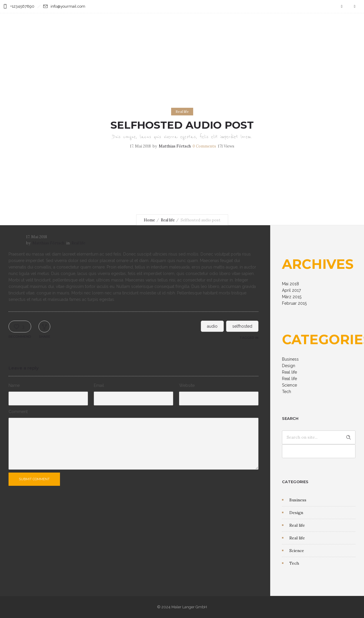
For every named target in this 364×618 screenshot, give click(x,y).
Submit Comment (34, 479)
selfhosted (242, 326)
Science (289, 385)
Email (99, 385)
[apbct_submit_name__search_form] (349, 437)
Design (289, 366)
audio (212, 326)
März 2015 (292, 297)
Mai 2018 (290, 284)
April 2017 (291, 290)
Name (14, 385)
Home (149, 220)
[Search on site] (319, 437)
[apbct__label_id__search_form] (319, 451)
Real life (168, 220)
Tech (287, 392)
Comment (18, 412)
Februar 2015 (294, 303)
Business (290, 359)
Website (187, 385)
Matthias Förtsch (175, 146)
